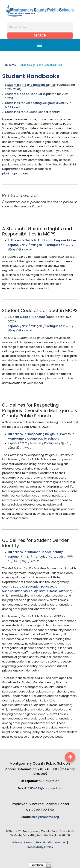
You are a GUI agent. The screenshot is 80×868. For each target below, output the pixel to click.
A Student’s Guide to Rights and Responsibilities (42, 241)
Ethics (49, 847)
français (37, 245)
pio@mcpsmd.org (15, 174)
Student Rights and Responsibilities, (31, 85)
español (14, 245)
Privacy (17, 843)
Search (40, 36)
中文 (25, 245)
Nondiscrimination (55, 843)
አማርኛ (28, 250)
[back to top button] (70, 757)
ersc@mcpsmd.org (45, 817)
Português (53, 245)
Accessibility (35, 847)
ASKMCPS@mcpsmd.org (45, 789)
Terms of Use (32, 843)
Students (10, 65)
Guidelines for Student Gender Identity (32, 112)
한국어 (67, 245)
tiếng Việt (14, 250)
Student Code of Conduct (24, 94)
